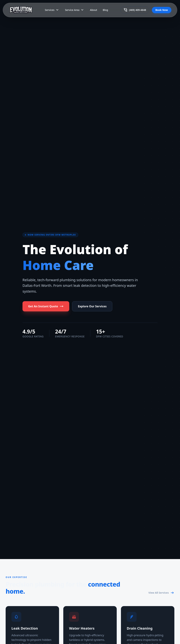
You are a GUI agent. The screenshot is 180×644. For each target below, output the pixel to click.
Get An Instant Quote (46, 306)
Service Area (75, 10)
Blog (105, 10)
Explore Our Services (92, 306)
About (94, 10)
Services (52, 10)
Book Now (162, 10)
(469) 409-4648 (135, 10)
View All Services (161, 593)
